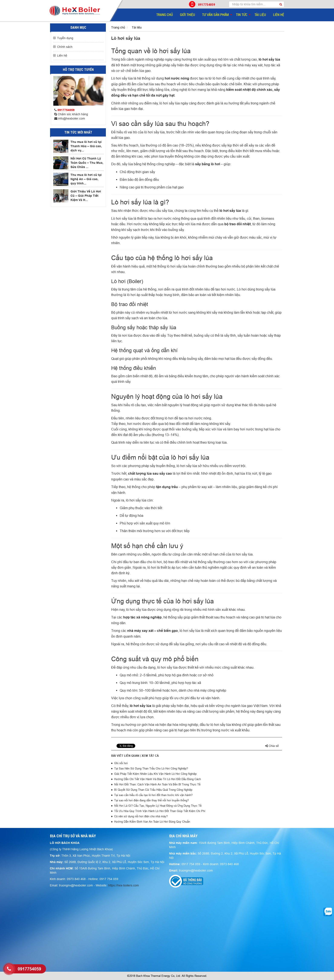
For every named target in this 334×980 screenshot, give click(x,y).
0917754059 (202, 4)
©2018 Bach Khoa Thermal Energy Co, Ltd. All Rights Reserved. (167, 976)
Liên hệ (279, 15)
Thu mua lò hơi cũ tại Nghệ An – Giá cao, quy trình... (86, 179)
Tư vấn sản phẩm (215, 15)
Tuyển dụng (65, 38)
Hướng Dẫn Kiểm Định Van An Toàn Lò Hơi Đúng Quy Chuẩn (152, 822)
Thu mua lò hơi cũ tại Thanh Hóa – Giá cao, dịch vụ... (86, 146)
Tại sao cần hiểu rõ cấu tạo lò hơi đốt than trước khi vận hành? (153, 795)
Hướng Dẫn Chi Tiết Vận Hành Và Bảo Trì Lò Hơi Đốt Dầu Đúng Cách (158, 779)
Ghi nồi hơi (121, 763)
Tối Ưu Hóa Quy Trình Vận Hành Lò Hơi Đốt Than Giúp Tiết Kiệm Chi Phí (160, 811)
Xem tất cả (150, 756)
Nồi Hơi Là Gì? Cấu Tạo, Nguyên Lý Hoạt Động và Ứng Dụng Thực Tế (158, 806)
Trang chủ (165, 15)
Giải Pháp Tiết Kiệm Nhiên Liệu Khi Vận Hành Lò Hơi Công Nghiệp (155, 774)
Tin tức (242, 15)
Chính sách (65, 47)
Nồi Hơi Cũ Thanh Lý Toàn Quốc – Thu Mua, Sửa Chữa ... (87, 163)
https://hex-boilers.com (124, 885)
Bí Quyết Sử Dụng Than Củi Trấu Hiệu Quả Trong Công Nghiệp (153, 790)
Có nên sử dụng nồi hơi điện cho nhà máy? (141, 816)
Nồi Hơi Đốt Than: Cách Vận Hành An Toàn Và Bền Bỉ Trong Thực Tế (157, 784)
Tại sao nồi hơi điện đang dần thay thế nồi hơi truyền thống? (151, 800)
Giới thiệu (187, 15)
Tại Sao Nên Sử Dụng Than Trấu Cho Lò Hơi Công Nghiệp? (151, 768)
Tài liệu (260, 15)
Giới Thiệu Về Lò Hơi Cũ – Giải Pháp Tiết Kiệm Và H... (86, 196)
